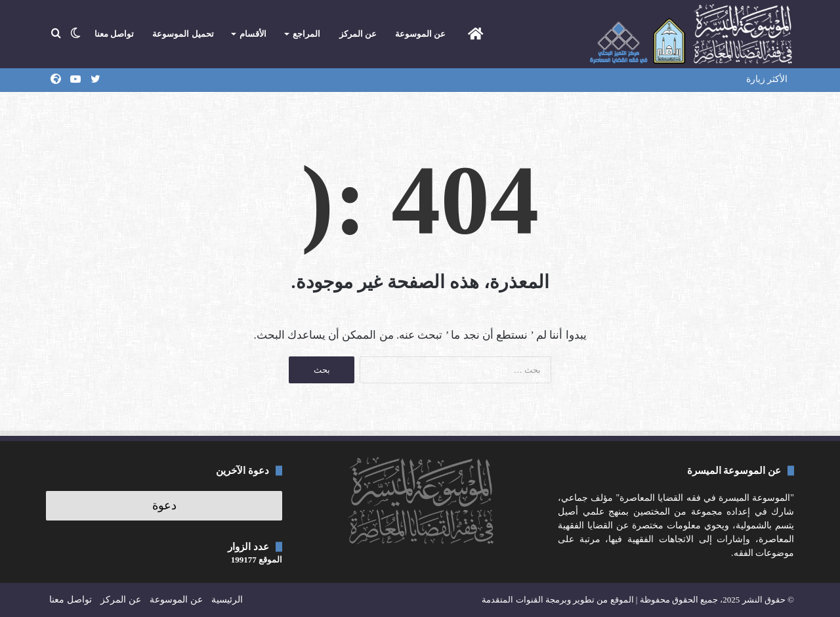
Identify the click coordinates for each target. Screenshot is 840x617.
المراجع (306, 34)
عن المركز (358, 34)
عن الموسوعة (420, 34)
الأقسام (253, 34)
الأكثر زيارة (767, 79)
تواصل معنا (114, 34)
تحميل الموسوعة (183, 34)
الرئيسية (227, 600)
